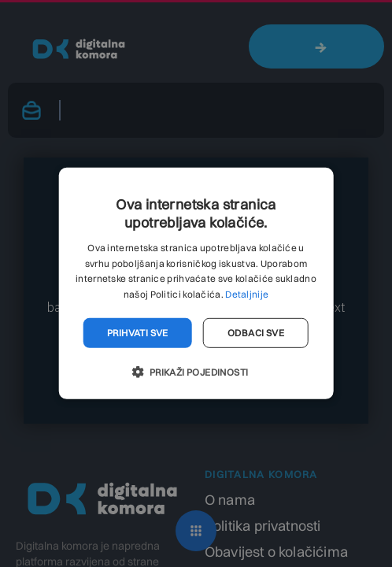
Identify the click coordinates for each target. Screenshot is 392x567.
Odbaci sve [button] (256, 333)
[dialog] (196, 283)
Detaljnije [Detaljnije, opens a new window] (247, 294)
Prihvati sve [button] (138, 333)
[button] (196, 372)
